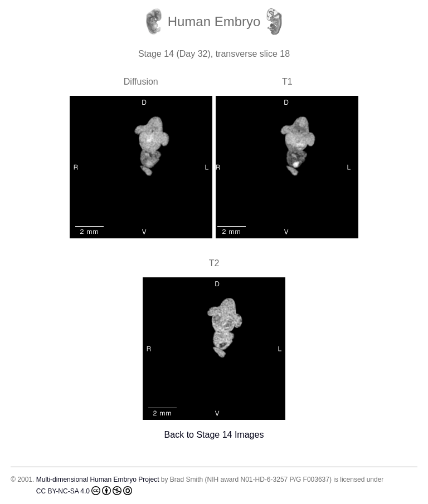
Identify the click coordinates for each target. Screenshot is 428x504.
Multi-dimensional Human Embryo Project (98, 479)
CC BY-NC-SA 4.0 (84, 491)
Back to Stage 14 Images (214, 435)
